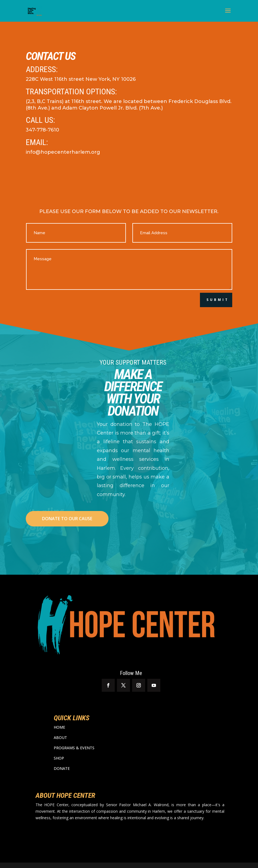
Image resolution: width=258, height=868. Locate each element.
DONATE (62, 768)
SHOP (59, 758)
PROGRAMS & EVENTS (74, 748)
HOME (59, 727)
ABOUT (60, 737)
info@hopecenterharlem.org (63, 152)
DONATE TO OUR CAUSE (67, 519)
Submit (218, 300)
